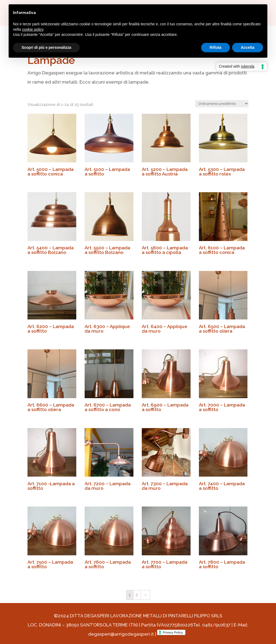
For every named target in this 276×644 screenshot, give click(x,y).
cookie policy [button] (32, 29)
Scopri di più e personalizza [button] (46, 47)
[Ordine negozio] (222, 104)
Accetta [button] (248, 47)
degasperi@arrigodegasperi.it (121, 634)
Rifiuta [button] (216, 47)
